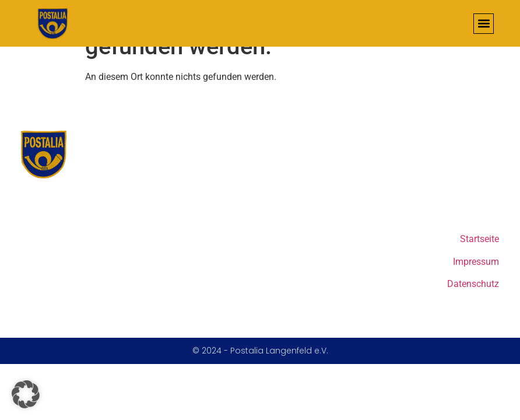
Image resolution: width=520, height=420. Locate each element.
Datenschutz (473, 284)
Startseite (479, 239)
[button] (484, 24)
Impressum (476, 262)
